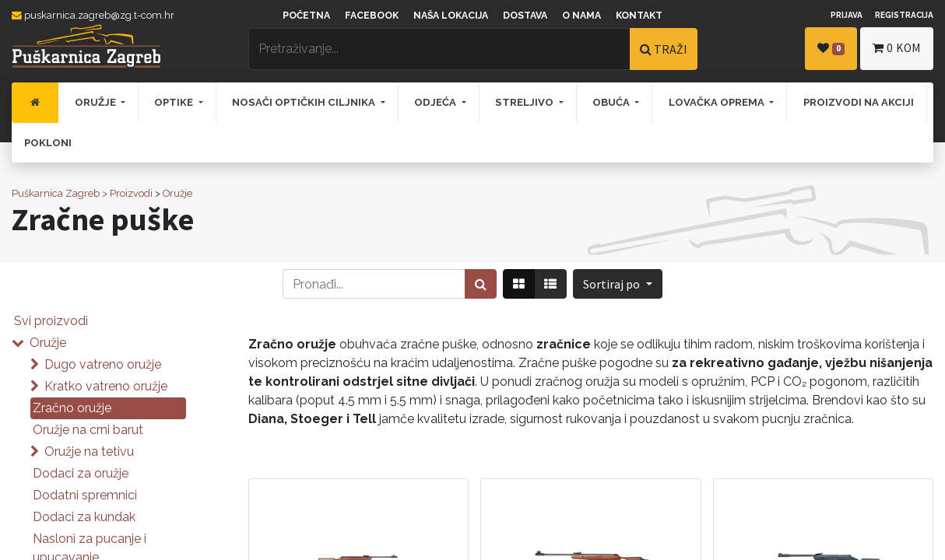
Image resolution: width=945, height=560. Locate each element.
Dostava (525, 16)
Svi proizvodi (51, 321)
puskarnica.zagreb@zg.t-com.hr (93, 15)
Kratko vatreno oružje (106, 386)
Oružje (177, 193)
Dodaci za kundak (84, 517)
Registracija (904, 15)
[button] (617, 284)
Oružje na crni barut (88, 430)
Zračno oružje (72, 408)
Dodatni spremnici (85, 495)
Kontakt (639, 16)
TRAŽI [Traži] (664, 49)
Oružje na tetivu (89, 451)
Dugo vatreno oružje (103, 364)
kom (897, 48)
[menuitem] (35, 103)
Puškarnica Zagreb (56, 193)
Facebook (372, 16)
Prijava (847, 15)
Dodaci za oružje (81, 473)
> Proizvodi (127, 193)
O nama (581, 16)
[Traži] (481, 284)
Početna (306, 16)
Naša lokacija (451, 16)
